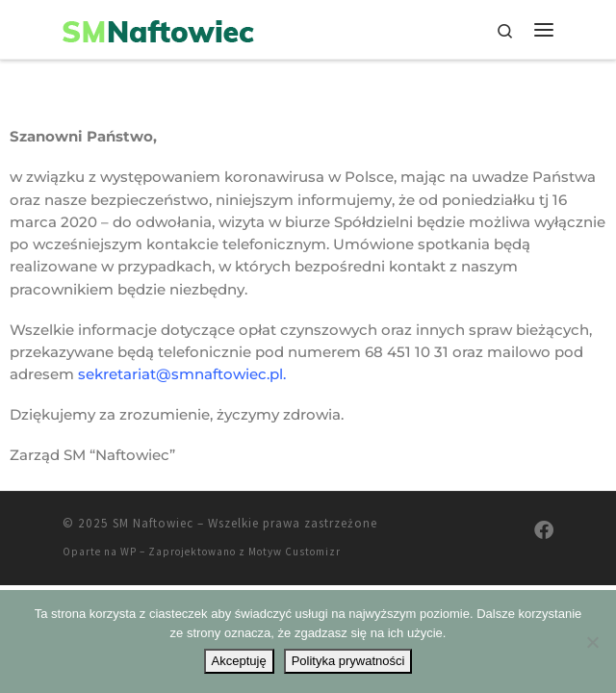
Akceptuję (239, 661)
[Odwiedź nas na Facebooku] (544, 530)
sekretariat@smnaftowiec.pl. (182, 374)
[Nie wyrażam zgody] (592, 642)
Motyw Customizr (295, 552)
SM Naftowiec (153, 523)
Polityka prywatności (348, 661)
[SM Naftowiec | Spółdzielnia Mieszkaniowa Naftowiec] (158, 29)
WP (128, 552)
